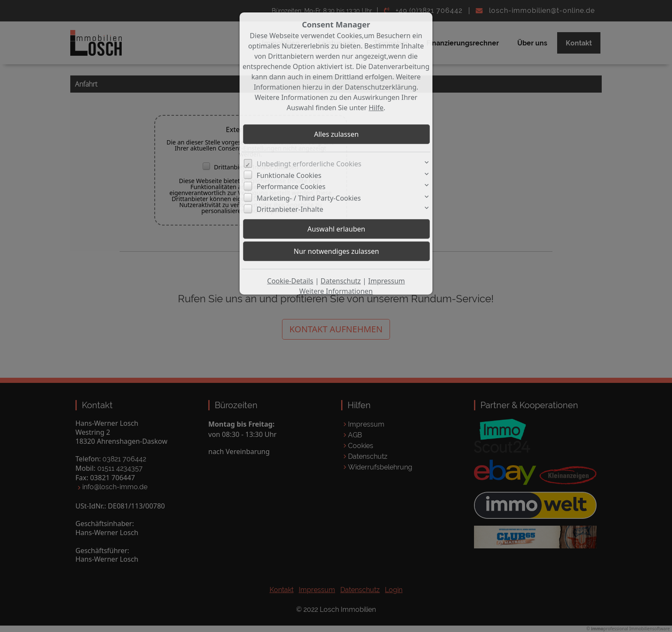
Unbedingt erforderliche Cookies (309, 164)
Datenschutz (341, 281)
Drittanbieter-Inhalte (290, 209)
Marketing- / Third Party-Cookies (309, 198)
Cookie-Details (290, 281)
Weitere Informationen (336, 291)
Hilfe (376, 108)
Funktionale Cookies (289, 175)
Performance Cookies (291, 187)
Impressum (387, 281)
